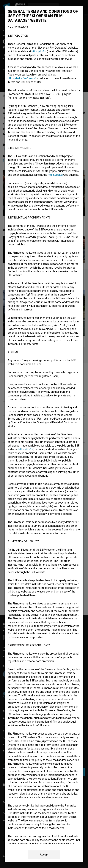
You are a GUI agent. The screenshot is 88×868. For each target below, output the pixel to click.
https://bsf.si (39, 51)
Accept (44, 855)
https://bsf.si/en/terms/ (22, 78)
